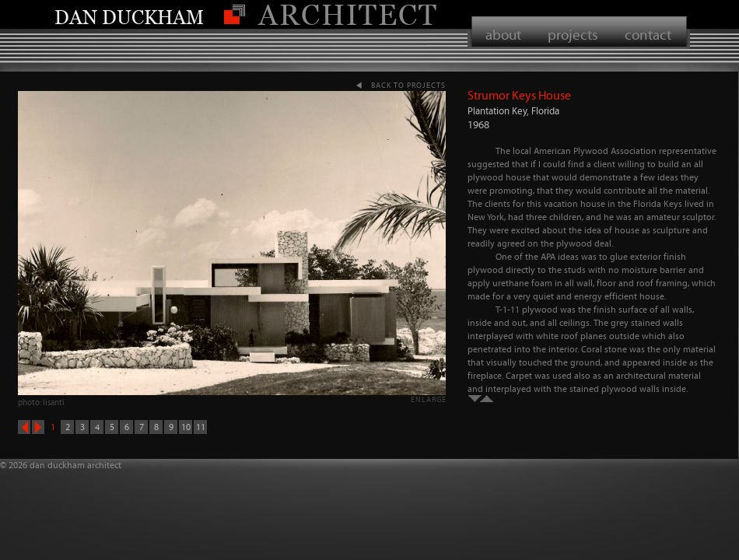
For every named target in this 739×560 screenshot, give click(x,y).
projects (573, 35)
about (503, 35)
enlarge (429, 399)
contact (648, 35)
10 (186, 427)
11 (201, 427)
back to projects (408, 85)
